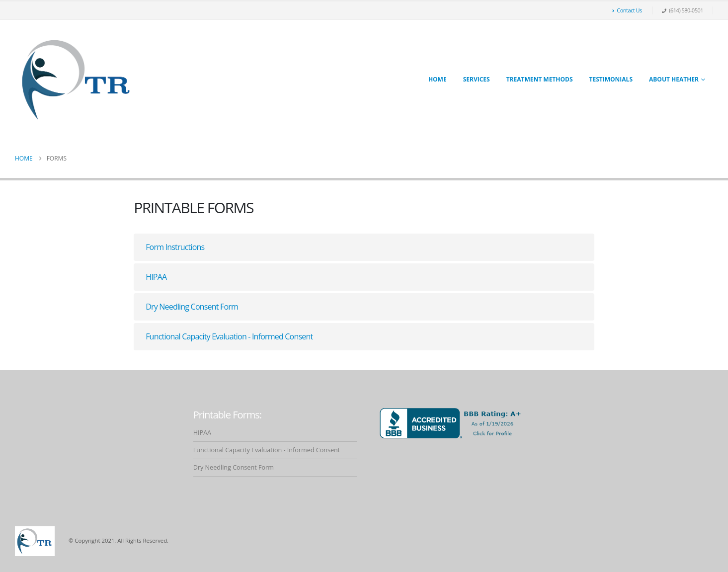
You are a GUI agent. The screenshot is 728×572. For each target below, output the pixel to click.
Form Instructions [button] (175, 247)
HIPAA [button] (156, 277)
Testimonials (611, 79)
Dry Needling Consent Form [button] (192, 307)
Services (477, 79)
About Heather (674, 79)
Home (438, 79)
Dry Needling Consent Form (234, 467)
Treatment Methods (540, 79)
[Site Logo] (77, 80)
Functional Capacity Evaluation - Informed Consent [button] (229, 336)
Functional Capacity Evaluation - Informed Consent (267, 450)
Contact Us (627, 10)
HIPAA (202, 433)
